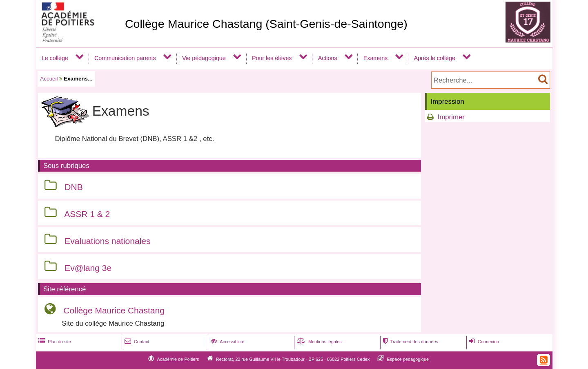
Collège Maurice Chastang (114, 310)
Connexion (483, 342)
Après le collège (434, 58)
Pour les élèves (272, 58)
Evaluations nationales (107, 241)
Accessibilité (227, 342)
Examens (375, 58)
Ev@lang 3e (88, 268)
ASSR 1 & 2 (87, 214)
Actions (328, 58)
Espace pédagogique (408, 359)
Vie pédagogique (204, 58)
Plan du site (54, 342)
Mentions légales (318, 342)
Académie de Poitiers (178, 359)
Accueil (49, 79)
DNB (73, 187)
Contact (136, 342)
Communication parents (125, 58)
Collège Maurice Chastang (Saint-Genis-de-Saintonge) (266, 24)
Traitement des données (410, 342)
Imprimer (451, 117)
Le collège (55, 58)
